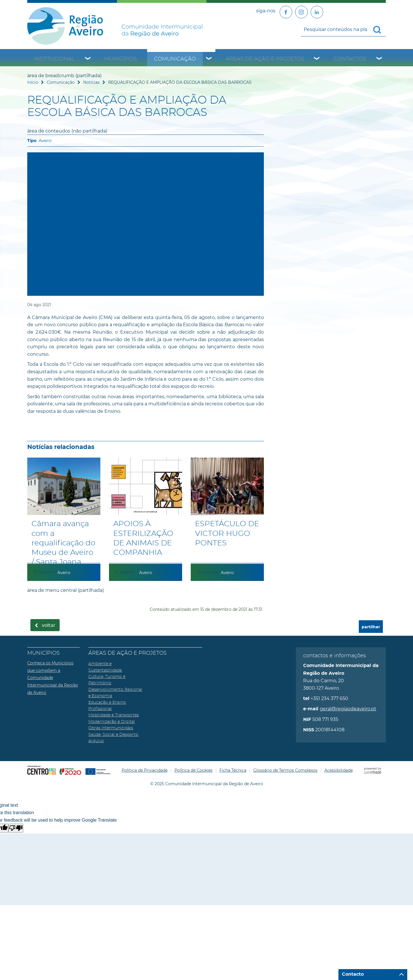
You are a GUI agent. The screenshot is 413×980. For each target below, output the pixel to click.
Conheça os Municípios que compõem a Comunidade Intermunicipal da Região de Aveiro (53, 678)
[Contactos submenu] (379, 59)
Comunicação (175, 59)
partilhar (371, 627)
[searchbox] (343, 29)
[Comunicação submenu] (209, 59)
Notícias (91, 82)
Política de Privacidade (145, 770)
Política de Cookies (193, 770)
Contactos (350, 59)
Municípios (121, 59)
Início (33, 82)
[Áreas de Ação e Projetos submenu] (317, 59)
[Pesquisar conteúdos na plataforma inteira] (379, 30)
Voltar (49, 625)
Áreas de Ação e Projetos (265, 59)
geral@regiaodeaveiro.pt (348, 709)
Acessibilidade (339, 770)
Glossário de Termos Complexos (285, 770)
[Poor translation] (16, 828)
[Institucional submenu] (88, 59)
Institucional (54, 59)
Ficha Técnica (233, 770)
